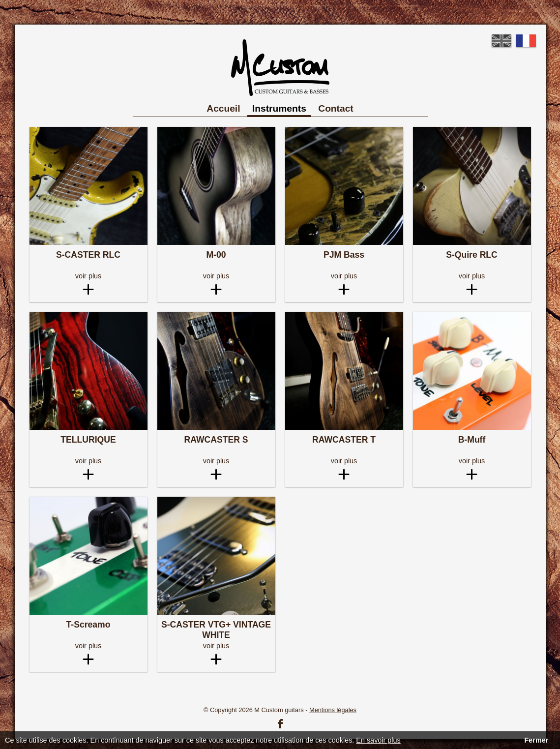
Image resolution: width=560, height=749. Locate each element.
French (526, 41)
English (501, 41)
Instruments (279, 108)
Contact (336, 108)
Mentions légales (333, 710)
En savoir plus (378, 740)
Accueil (223, 108)
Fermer (536, 740)
